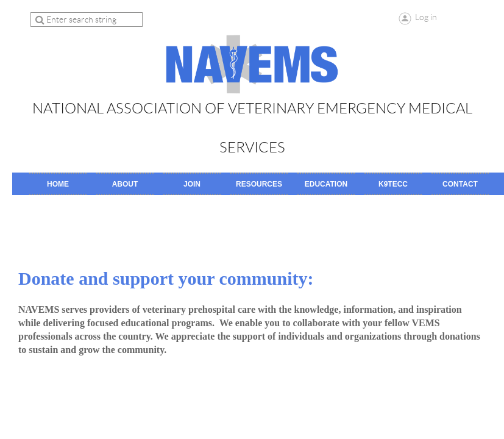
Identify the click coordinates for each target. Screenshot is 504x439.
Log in (426, 17)
